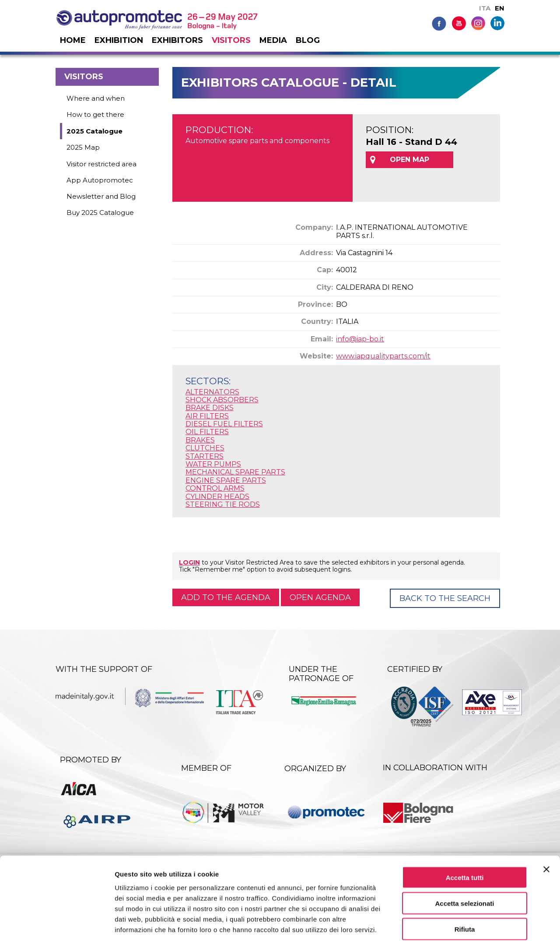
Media (273, 40)
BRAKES (200, 440)
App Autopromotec (100, 180)
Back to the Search (445, 598)
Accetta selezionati (464, 859)
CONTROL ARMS (215, 488)
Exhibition (119, 40)
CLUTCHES (205, 448)
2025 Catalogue (94, 131)
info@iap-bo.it (360, 339)
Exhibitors (177, 40)
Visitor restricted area (101, 164)
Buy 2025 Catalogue (100, 212)
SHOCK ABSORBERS (222, 400)
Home (73, 40)
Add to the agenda (226, 597)
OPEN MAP (409, 160)
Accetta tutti (465, 834)
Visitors (231, 40)
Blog (308, 40)
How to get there (95, 114)
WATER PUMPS (213, 464)
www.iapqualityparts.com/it (383, 356)
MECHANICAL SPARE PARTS (235, 472)
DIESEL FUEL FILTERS (224, 424)
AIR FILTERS (207, 416)
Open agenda (320, 597)
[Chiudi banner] (546, 825)
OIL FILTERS (207, 432)
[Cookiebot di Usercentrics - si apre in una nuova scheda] (57, 924)
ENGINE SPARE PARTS (226, 480)
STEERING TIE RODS (223, 504)
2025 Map (83, 147)
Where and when (96, 98)
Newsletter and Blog (101, 196)
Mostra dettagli (460, 924)
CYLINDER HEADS (217, 497)
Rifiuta (465, 885)
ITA (485, 8)
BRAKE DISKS (210, 408)
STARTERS (205, 456)
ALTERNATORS (212, 392)
